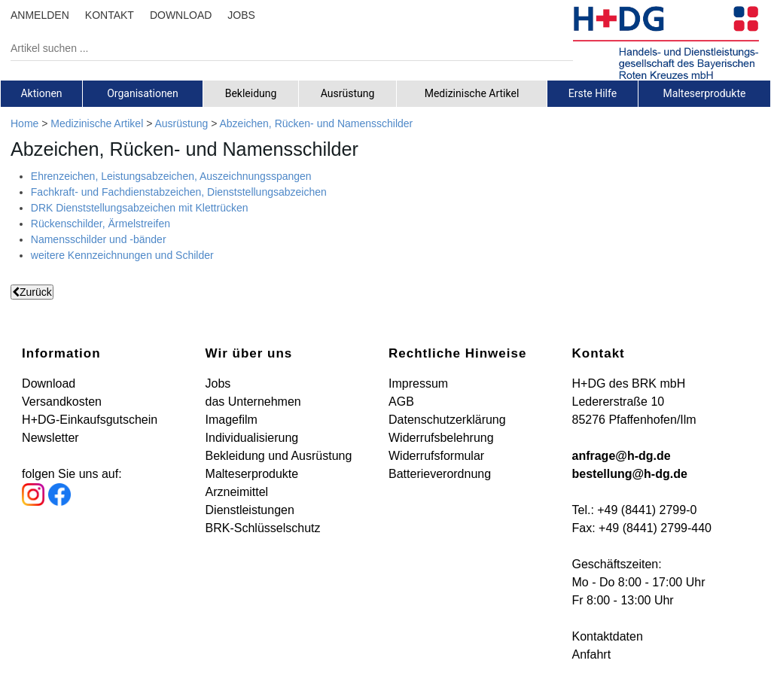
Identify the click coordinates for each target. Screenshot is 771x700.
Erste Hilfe (593, 93)
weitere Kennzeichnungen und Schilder (122, 255)
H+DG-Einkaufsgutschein (90, 420)
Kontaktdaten (607, 636)
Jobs (218, 383)
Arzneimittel (237, 492)
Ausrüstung (348, 93)
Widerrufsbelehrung (441, 438)
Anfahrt (591, 654)
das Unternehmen (253, 402)
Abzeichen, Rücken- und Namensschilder (316, 123)
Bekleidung (251, 93)
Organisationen (143, 93)
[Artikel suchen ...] (280, 48)
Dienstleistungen (250, 510)
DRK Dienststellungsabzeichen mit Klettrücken (140, 208)
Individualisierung (252, 438)
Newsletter (50, 438)
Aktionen (41, 93)
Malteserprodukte (705, 93)
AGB (401, 402)
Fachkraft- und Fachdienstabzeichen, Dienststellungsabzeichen (179, 192)
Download (49, 383)
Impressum (418, 383)
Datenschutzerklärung (447, 420)
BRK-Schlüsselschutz (263, 528)
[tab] (41, 93)
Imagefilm (232, 420)
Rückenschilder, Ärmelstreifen (101, 224)
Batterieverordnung (440, 474)
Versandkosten (62, 402)
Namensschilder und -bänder (99, 239)
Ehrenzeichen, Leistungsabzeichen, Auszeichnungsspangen (171, 176)
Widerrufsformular (436, 456)
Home (24, 123)
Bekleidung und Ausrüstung (279, 456)
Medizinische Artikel (472, 93)
